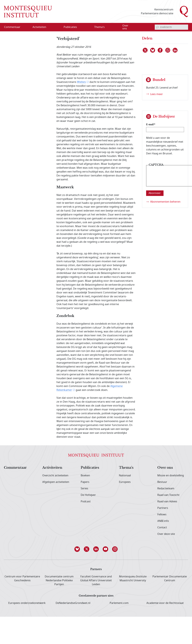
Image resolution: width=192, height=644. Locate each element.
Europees (125, 482)
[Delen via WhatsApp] (168, 50)
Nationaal (125, 476)
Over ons (165, 468)
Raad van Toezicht (168, 495)
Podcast (86, 502)
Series (84, 489)
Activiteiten (52, 468)
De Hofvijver (88, 495)
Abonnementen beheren (165, 202)
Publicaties (90, 468)
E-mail (150, 124)
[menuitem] (14, 27)
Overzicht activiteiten (55, 476)
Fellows (162, 515)
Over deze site (166, 534)
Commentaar (15, 468)
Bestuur (162, 482)
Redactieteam (166, 489)
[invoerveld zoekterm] (171, 27)
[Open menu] (55, 27)
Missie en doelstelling (171, 476)
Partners (163, 508)
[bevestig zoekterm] (157, 27)
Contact (162, 528)
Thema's (126, 468)
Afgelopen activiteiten (56, 482)
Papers (85, 482)
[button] (77, 549)
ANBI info (163, 521)
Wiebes (81, 82)
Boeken (85, 476)
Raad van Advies (167, 502)
